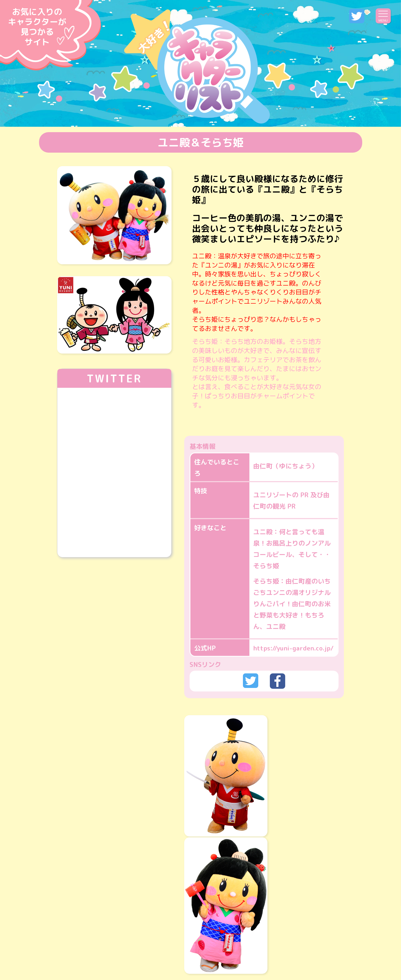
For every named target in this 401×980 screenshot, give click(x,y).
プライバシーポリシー (218, 952)
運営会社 (164, 952)
